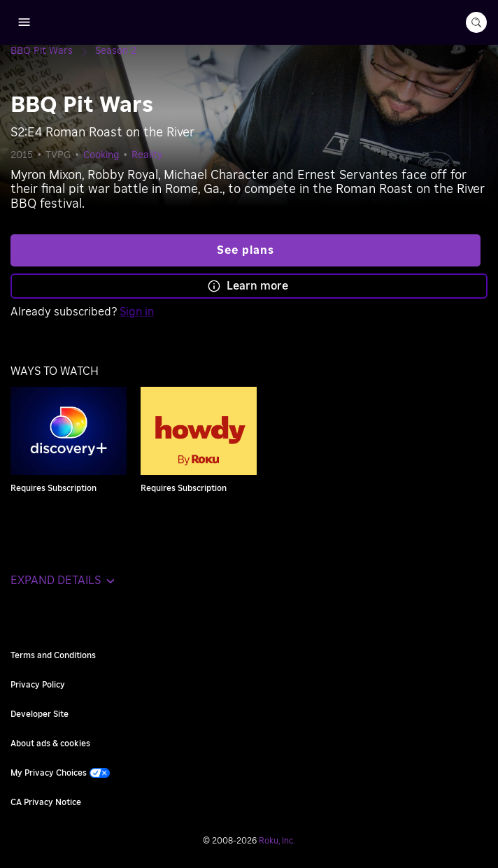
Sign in (137, 312)
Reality (147, 155)
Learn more (248, 286)
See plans (246, 250)
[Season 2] (116, 51)
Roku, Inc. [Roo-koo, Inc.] (277, 841)
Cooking (101, 155)
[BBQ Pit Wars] (53, 51)
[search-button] (476, 22)
